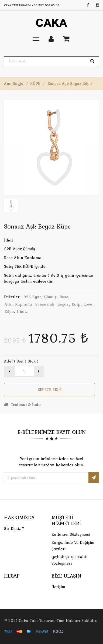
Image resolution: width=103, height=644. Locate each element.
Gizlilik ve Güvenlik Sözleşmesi (69, 560)
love (88, 304)
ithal (21, 311)
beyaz (63, 304)
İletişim (58, 587)
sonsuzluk (45, 304)
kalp (76, 304)
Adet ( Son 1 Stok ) (21, 361)
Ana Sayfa (14, 83)
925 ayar (32, 297)
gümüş (50, 297)
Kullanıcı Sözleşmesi (71, 534)
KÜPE (35, 83)
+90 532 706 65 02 (46, 5)
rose (64, 297)
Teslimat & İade (22, 405)
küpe (9, 311)
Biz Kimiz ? (14, 528)
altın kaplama (18, 304)
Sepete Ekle (50, 390)
